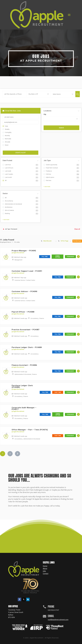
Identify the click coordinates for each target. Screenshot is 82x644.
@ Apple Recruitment (18, 253)
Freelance (48, 171)
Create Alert (21, 153)
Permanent (71, 257)
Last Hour (7, 165)
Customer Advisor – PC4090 (24, 291)
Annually (6, 142)
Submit (61, 128)
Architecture (7, 207)
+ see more (47, 187)
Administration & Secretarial (12, 204)
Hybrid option (49, 177)
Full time (47, 174)
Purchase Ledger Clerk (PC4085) (22, 386)
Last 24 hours (8, 168)
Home (45, 566)
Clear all (77, 229)
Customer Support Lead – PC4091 (27, 271)
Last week (7, 171)
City (45, 114)
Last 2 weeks (8, 174)
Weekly (6, 129)
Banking (6, 213)
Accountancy (8, 201)
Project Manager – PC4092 (24, 251)
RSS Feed (77, 241)
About (45, 568)
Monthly (6, 136)
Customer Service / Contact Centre (25, 280)
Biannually (7, 139)
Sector (5, 193)
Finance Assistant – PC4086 (24, 365)
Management (18, 260)
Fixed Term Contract (51, 168)
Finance (42, 318)
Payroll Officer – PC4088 (23, 312)
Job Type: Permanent (10, 229)
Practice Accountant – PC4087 (26, 330)
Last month (7, 177)
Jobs (44, 571)
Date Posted (7, 160)
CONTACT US (40, 538)
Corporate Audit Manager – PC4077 (24, 408)
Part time (47, 180)
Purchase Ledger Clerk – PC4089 (27, 347)
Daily (5, 126)
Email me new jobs (12, 111)
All (5, 180)
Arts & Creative (8, 210)
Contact (46, 573)
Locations (47, 111)
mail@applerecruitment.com (58, 620)
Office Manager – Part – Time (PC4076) (30, 430)
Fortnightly (7, 132)
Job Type (47, 160)
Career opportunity (50, 165)
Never (6, 145)
